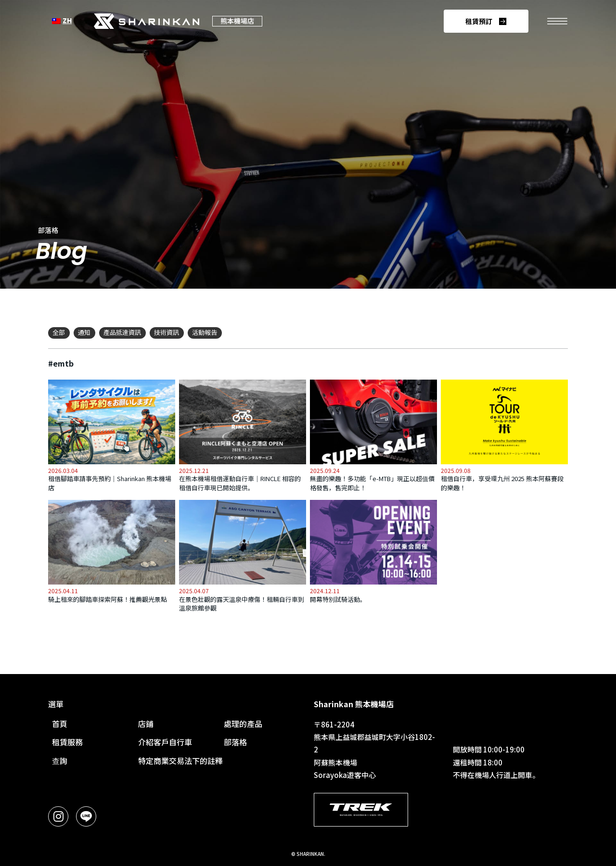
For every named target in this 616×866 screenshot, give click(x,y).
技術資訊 (167, 332)
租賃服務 (67, 742)
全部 (59, 332)
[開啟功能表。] (557, 21)
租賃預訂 (479, 21)
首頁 (60, 724)
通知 (84, 332)
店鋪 (146, 724)
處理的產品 (243, 724)
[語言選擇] (62, 21)
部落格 (235, 742)
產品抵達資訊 (122, 332)
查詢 (60, 761)
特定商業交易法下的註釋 (180, 761)
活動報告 (205, 332)
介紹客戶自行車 (165, 742)
